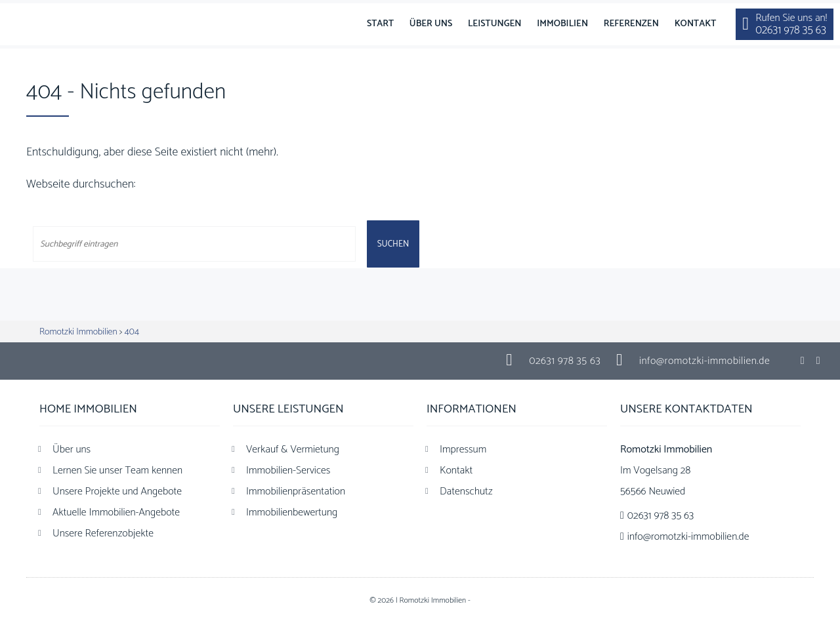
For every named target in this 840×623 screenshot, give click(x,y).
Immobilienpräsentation (296, 492)
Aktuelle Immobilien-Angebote (116, 512)
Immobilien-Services (288, 471)
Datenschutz (466, 492)
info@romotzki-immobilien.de (704, 361)
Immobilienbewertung (292, 512)
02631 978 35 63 (565, 361)
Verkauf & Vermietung (293, 450)
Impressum (463, 450)
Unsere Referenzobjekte (103, 533)
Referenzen (631, 24)
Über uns (431, 24)
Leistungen (495, 24)
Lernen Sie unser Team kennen (117, 471)
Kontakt (696, 24)
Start (380, 24)
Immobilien (562, 24)
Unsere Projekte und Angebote (117, 492)
